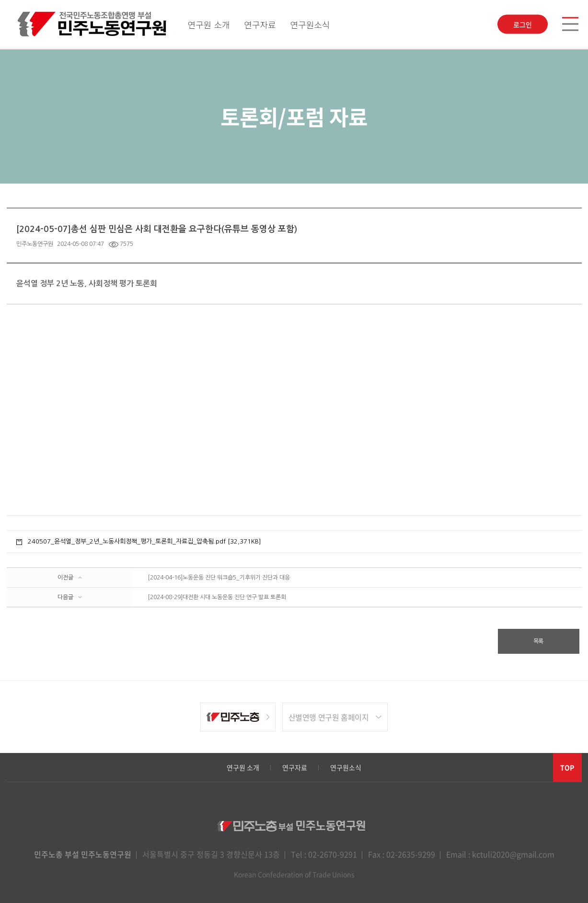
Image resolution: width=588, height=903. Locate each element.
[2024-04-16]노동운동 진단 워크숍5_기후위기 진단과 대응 (219, 578)
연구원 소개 (208, 24)
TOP (567, 767)
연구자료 (260, 24)
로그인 (523, 24)
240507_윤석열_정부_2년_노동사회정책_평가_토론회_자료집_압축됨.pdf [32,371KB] (144, 541)
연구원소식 (310, 24)
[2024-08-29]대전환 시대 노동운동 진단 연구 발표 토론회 (217, 597)
